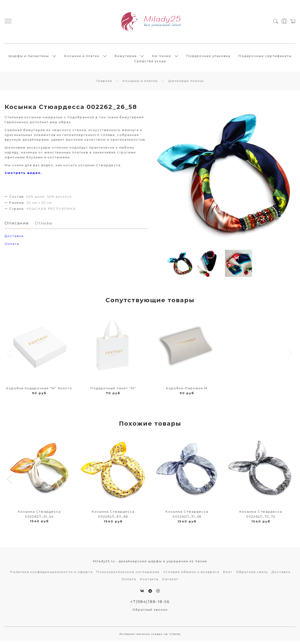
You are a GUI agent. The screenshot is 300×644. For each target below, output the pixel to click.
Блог (228, 574)
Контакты (149, 582)
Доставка (281, 574)
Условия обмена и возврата (191, 574)
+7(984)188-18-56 (150, 604)
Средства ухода (150, 62)
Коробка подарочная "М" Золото (39, 391)
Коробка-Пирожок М (187, 391)
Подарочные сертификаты (265, 57)
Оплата (12, 247)
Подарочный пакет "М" (113, 391)
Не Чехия (162, 57)
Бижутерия (126, 57)
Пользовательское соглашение (128, 574)
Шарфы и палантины (29, 57)
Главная (104, 83)
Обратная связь (252, 574)
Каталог (170, 582)
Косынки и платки (82, 57)
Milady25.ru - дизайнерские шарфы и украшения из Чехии (150, 564)
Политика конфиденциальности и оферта (51, 574)
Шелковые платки (186, 83)
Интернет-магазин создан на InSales (150, 637)
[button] (10, 482)
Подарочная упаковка (208, 57)
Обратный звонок (150, 612)
